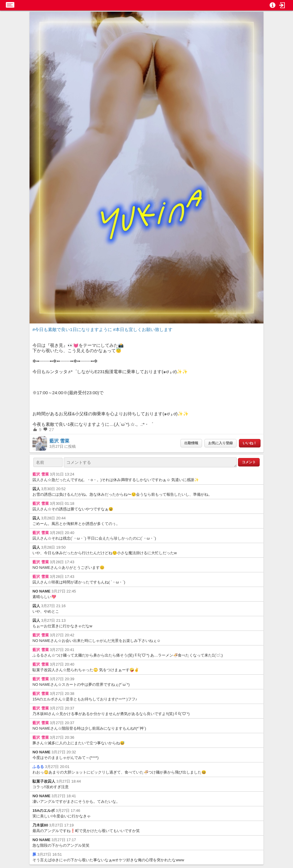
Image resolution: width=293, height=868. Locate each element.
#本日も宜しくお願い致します (143, 329)
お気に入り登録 (220, 443)
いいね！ (250, 443)
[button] (282, 5)
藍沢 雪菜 (59, 441)
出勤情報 (191, 443)
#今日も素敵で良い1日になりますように (72, 329)
